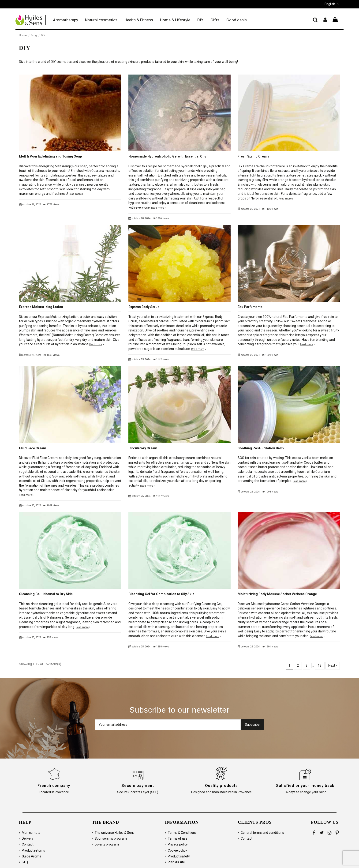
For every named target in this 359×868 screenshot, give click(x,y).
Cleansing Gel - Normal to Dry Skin (46, 594)
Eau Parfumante (250, 307)
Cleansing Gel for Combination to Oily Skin (161, 594)
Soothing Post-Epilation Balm (261, 448)
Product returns (33, 850)
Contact (28, 844)
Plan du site (176, 862)
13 (320, 665)
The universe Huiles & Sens (115, 833)
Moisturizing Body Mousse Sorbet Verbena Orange (277, 594)
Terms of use (178, 838)
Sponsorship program (111, 838)
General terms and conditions (262, 833)
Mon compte (31, 833)
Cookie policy (177, 850)
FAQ (25, 862)
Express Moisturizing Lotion (41, 307)
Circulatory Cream (143, 448)
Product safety (179, 856)
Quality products (221, 785)
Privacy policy (178, 844)
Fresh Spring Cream (253, 156)
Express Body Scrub (144, 307)
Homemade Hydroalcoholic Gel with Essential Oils (167, 156)
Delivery (28, 838)
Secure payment (138, 785)
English (332, 4)
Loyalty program (107, 844)
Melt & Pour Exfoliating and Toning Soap (50, 156)
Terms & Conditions (182, 833)
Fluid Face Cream (33, 448)
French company (54, 785)
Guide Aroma (32, 856)
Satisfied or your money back (305, 785)
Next (333, 665)
